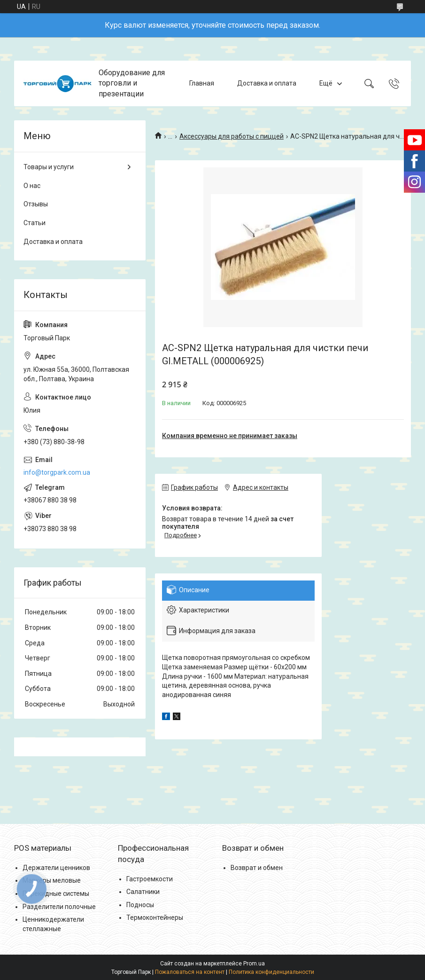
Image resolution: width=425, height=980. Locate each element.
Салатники (143, 892)
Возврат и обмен (257, 868)
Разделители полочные (59, 907)
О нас (32, 186)
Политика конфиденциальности (271, 972)
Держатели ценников (56, 868)
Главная (202, 83)
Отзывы (36, 204)
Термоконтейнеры (155, 917)
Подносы (140, 905)
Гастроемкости (150, 879)
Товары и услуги (49, 167)
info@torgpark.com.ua (57, 472)
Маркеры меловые (52, 880)
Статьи (35, 223)
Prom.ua (254, 964)
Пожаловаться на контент (190, 972)
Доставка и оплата (267, 83)
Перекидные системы (56, 894)
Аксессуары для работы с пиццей (232, 136)
